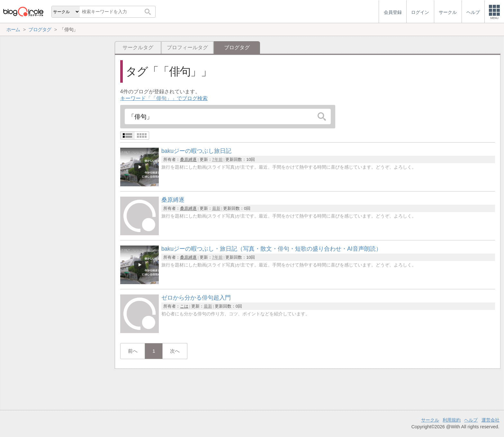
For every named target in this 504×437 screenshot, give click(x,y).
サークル (430, 420)
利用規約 (452, 420)
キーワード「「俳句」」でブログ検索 (164, 98)
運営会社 (491, 420)
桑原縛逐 (188, 159)
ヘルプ (471, 420)
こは (184, 306)
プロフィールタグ (187, 47)
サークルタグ (138, 47)
